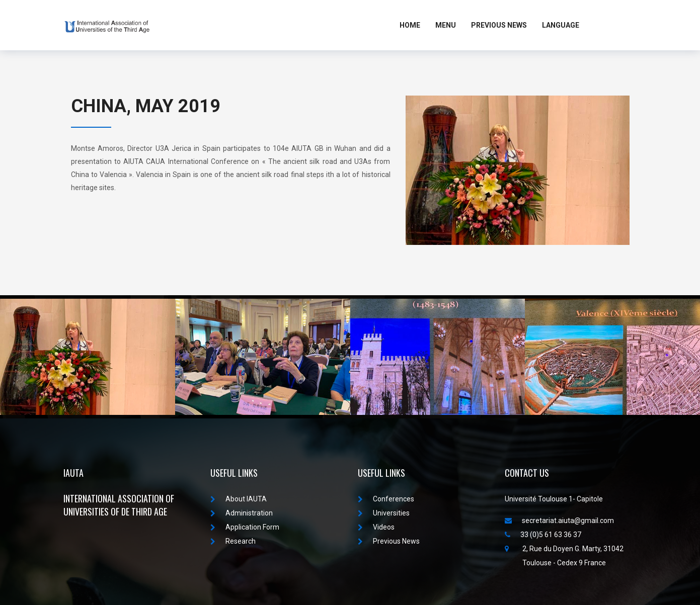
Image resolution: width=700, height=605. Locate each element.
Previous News (499, 25)
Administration (242, 513)
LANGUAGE (561, 25)
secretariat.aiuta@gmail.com (559, 521)
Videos (376, 527)
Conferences (386, 499)
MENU (446, 25)
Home (410, 25)
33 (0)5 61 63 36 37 (543, 535)
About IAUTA (239, 499)
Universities (384, 513)
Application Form (245, 527)
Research (233, 541)
